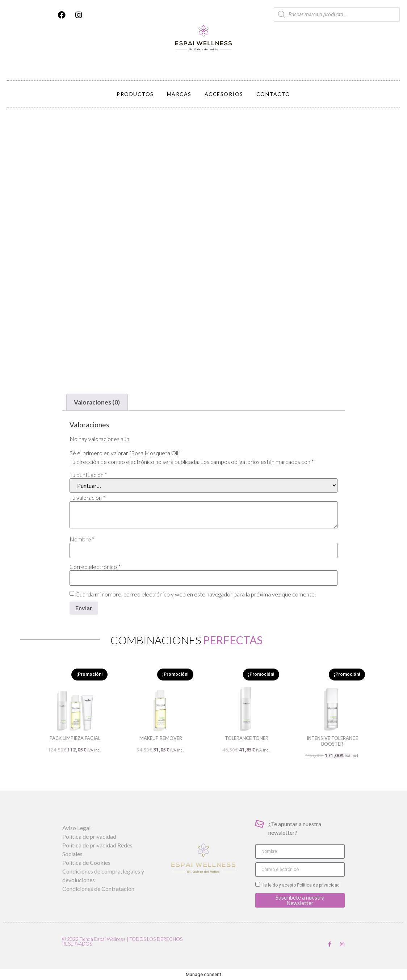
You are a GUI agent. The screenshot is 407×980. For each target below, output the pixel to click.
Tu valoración (87, 498)
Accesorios (224, 94)
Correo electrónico (95, 567)
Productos (135, 94)
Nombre (82, 539)
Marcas (179, 94)
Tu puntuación (88, 475)
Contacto (273, 94)
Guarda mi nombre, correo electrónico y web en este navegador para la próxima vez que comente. (196, 594)
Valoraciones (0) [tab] (97, 402)
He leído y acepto (301, 885)
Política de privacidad (318, 885)
